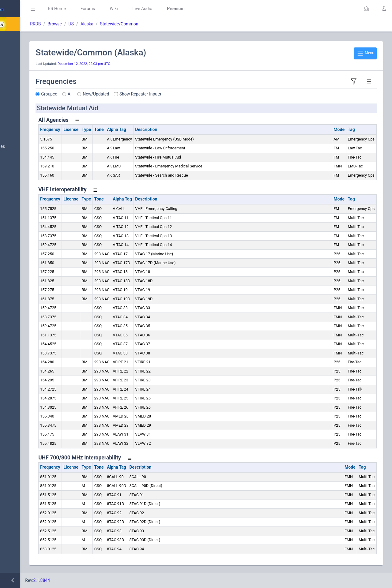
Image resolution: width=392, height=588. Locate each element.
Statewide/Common (177, 24)
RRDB (94, 24)
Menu (365, 53)
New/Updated (154, 94)
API (12, 378)
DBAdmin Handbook (28, 363)
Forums (146, 9)
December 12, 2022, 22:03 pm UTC (142, 64)
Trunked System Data (29, 225)
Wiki (172, 9)
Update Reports (23, 316)
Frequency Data (23, 211)
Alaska (145, 24)
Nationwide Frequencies (32, 147)
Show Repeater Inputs (198, 94)
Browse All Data (24, 132)
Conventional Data (26, 287)
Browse (113, 24)
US (129, 24)
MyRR (14, 53)
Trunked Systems (25, 301)
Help (13, 392)
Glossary (17, 348)
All (128, 94)
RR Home (115, 9)
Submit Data (20, 85)
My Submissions (24, 100)
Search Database (25, 179)
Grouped (107, 94)
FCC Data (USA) (24, 240)
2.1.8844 (100, 580)
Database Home (24, 38)
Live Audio (200, 9)
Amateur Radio (23, 255)
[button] (366, 9)
